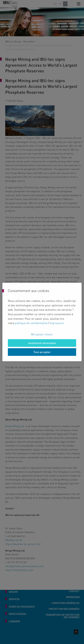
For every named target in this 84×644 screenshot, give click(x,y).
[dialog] (42, 322)
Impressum (57, 323)
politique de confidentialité (31, 323)
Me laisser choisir (42, 334)
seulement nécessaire (42, 343)
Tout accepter (42, 352)
